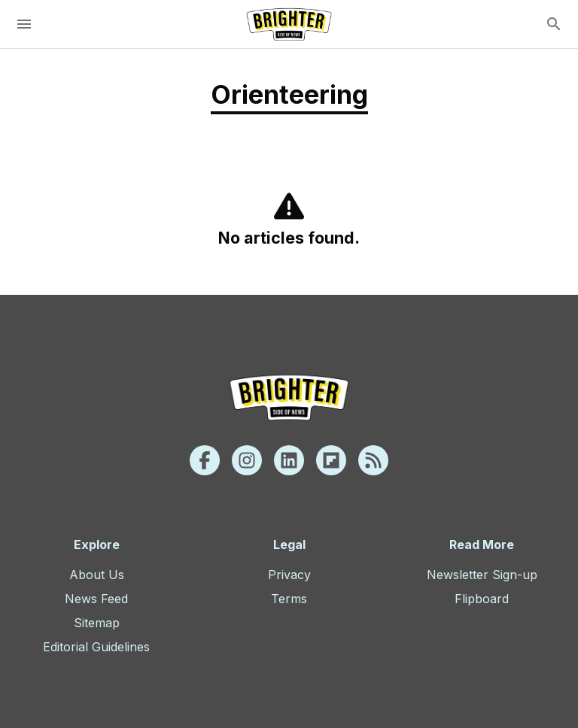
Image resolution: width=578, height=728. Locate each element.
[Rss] (373, 460)
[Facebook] (205, 460)
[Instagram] (247, 460)
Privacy (289, 575)
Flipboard (482, 599)
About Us (97, 575)
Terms (289, 599)
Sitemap (97, 623)
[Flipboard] (331, 460)
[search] (554, 24)
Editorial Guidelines (96, 647)
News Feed (96, 599)
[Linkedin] (289, 460)
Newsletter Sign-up (482, 575)
